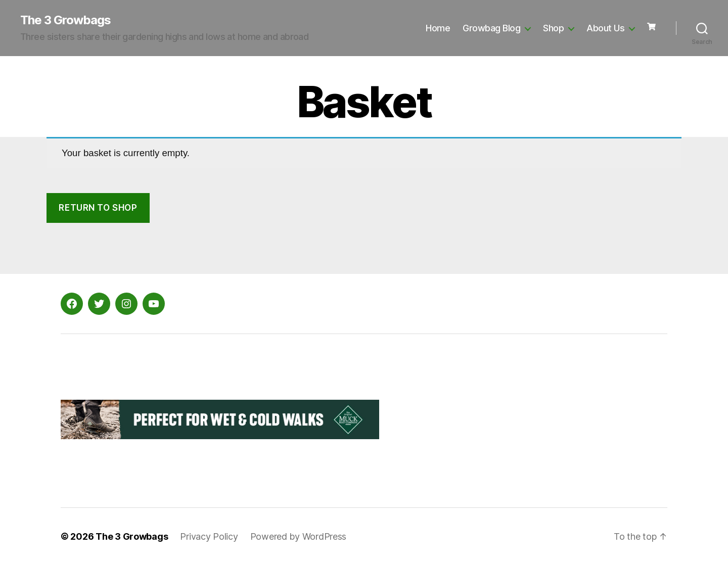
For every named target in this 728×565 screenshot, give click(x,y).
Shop (553, 28)
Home (438, 28)
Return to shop (98, 208)
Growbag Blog (491, 28)
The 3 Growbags (65, 20)
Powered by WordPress (299, 536)
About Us (605, 28)
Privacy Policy (209, 536)
